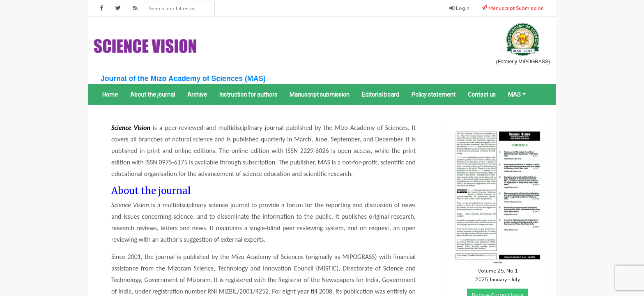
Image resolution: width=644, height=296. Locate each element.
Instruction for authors (248, 95)
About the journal (153, 95)
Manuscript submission (320, 95)
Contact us (482, 95)
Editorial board (381, 95)
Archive (197, 95)
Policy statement (434, 95)
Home (110, 95)
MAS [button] (514, 95)
